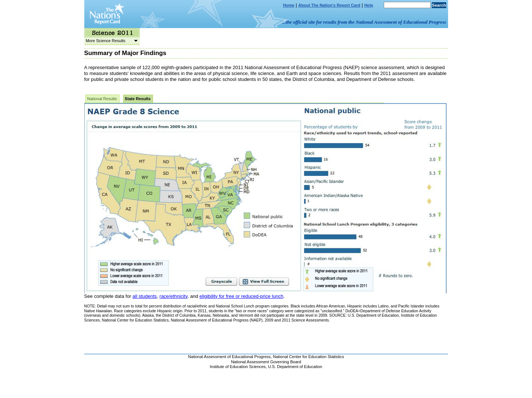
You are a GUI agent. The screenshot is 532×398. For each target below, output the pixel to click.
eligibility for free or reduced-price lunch (241, 296)
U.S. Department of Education (295, 367)
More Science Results (111, 41)
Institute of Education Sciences (238, 367)
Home (289, 5)
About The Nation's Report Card (329, 5)
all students (145, 296)
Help (369, 5)
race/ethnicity (173, 296)
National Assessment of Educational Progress (230, 357)
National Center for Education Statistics (308, 357)
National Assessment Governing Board (266, 362)
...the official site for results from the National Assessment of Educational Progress (364, 22)
